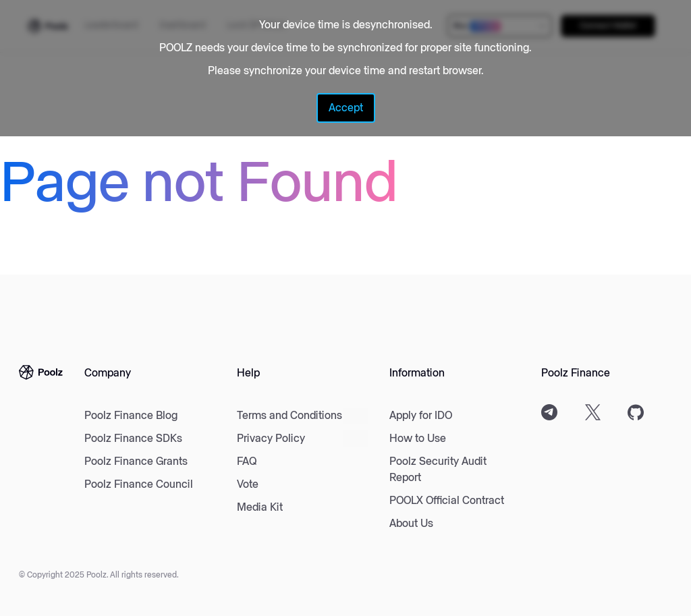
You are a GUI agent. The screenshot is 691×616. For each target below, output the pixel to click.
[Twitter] (592, 412)
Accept (346, 108)
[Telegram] (549, 412)
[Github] (636, 412)
